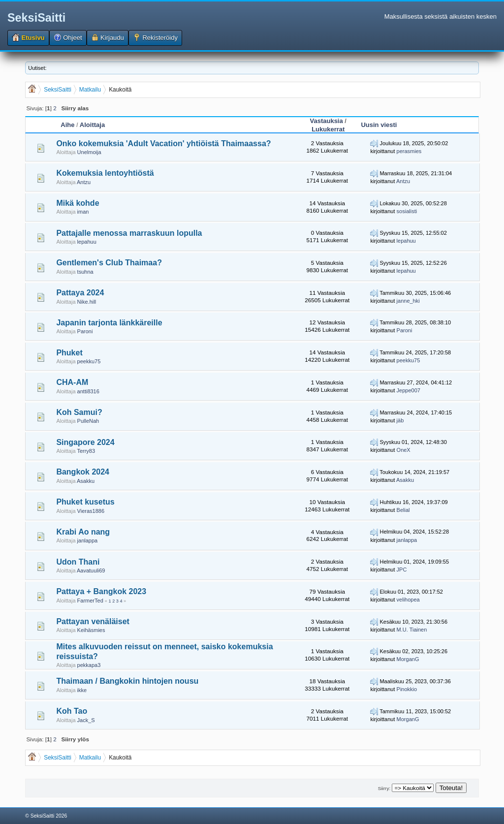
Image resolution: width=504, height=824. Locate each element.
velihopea (408, 600)
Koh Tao (72, 711)
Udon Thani (78, 562)
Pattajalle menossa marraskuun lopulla (129, 233)
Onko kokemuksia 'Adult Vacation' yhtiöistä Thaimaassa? (163, 143)
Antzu (84, 182)
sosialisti (407, 211)
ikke (82, 690)
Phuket (69, 353)
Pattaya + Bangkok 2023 (101, 591)
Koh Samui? (79, 412)
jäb (400, 420)
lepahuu (87, 242)
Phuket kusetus (85, 502)
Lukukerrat (328, 129)
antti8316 (88, 391)
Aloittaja (92, 125)
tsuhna (85, 272)
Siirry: (384, 788)
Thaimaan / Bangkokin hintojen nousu (127, 681)
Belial (403, 510)
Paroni (85, 331)
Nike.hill (87, 302)
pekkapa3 (89, 665)
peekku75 (89, 361)
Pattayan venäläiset (93, 621)
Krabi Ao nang (83, 532)
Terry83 (86, 451)
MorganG (408, 659)
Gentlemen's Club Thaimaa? (109, 263)
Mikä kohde (78, 203)
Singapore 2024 (85, 442)
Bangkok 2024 (83, 472)
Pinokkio (407, 689)
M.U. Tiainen (412, 630)
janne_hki (408, 301)
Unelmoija (89, 152)
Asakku (86, 481)
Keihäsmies (91, 630)
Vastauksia (327, 121)
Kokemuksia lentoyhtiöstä (105, 173)
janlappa (88, 540)
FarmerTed (90, 601)
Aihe (67, 125)
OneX (404, 450)
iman (83, 212)
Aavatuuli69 (91, 570)
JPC (402, 570)
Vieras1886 (91, 511)
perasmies (409, 151)
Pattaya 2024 (80, 293)
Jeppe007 (409, 390)
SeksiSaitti (36, 18)
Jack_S (86, 720)
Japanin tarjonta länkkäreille (109, 323)
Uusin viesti (379, 125)
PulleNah (88, 421)
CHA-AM (72, 382)
